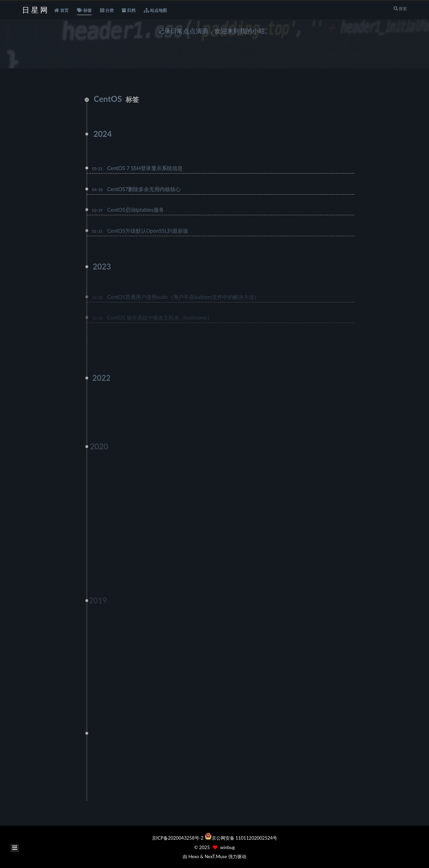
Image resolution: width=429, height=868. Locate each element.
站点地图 (155, 10)
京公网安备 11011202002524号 (245, 838)
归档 (129, 10)
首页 (61, 10)
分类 (107, 10)
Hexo (194, 856)
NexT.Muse (216, 856)
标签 (84, 10)
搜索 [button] (400, 9)
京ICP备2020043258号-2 (178, 838)
